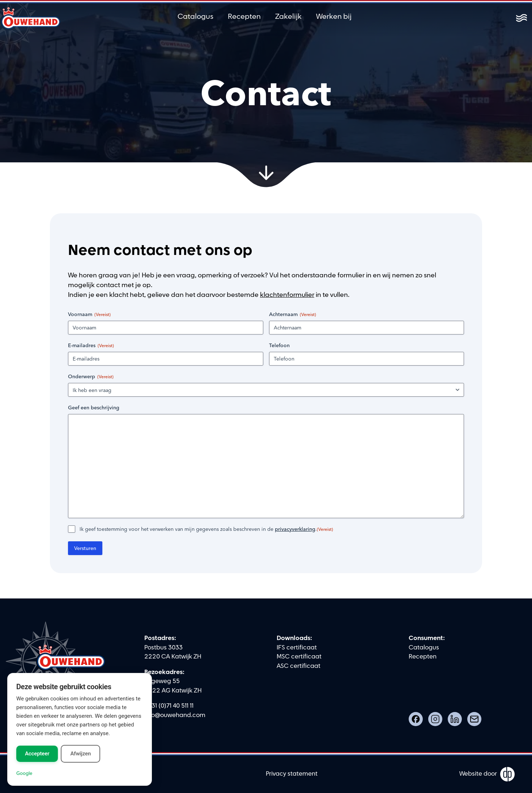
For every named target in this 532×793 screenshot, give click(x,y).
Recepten (244, 17)
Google (24, 773)
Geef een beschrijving (94, 408)
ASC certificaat (299, 666)
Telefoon (279, 345)
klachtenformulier (287, 295)
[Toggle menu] (522, 18)
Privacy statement (292, 774)
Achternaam (293, 314)
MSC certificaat (299, 657)
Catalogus (195, 17)
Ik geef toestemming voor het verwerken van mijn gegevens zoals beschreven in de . (206, 529)
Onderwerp (91, 376)
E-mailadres (91, 345)
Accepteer (37, 754)
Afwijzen (80, 754)
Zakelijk (288, 17)
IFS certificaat (297, 648)
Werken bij (334, 17)
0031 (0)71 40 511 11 (169, 706)
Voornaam (89, 314)
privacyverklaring (295, 529)
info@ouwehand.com (175, 715)
